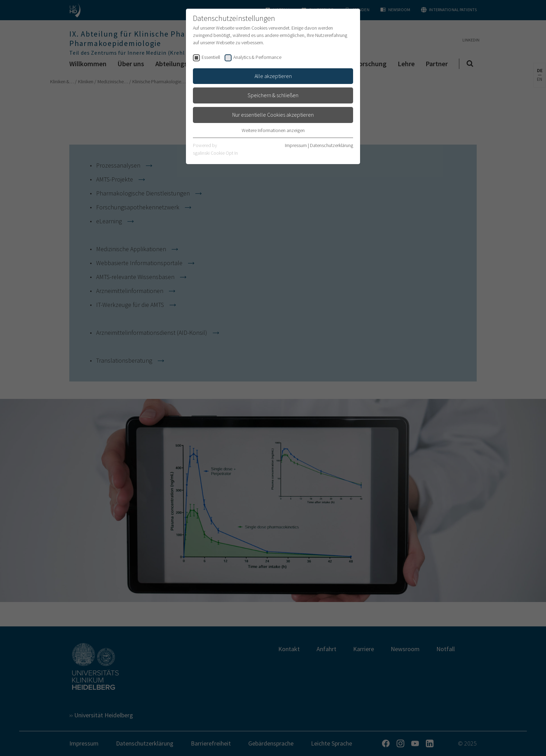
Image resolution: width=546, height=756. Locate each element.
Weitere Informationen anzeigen (273, 130)
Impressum (296, 145)
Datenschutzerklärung (331, 145)
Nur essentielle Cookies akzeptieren (273, 115)
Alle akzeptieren (273, 76)
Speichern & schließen (273, 95)
